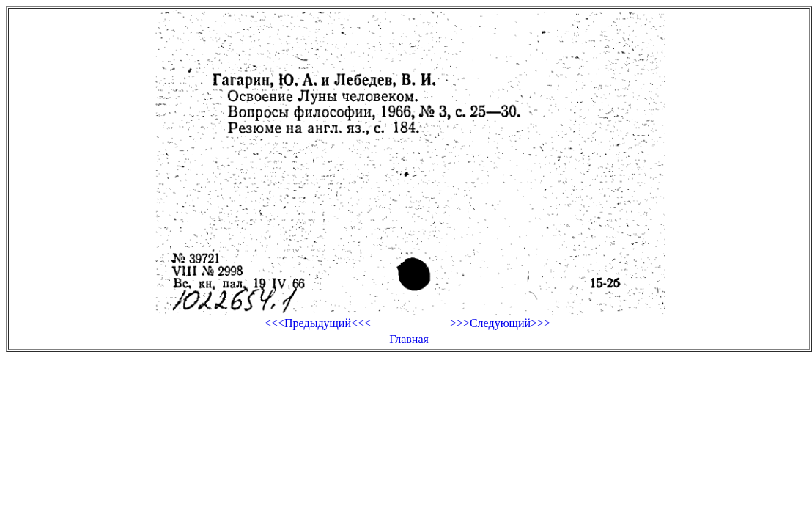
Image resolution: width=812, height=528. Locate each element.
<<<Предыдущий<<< (318, 323)
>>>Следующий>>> (500, 323)
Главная (409, 339)
